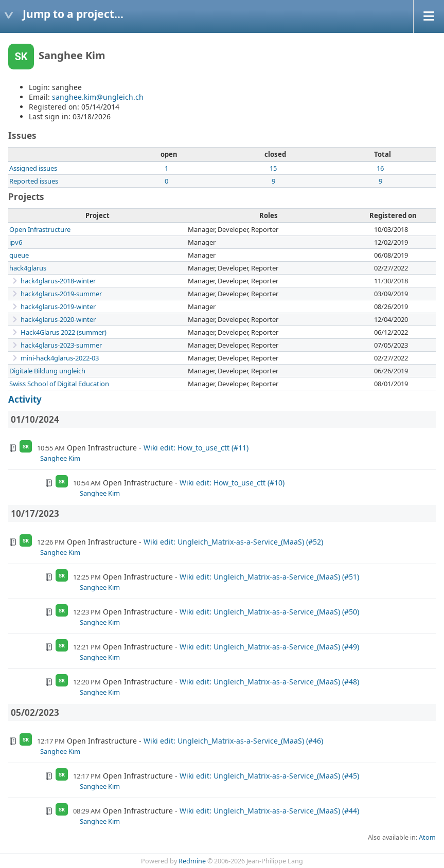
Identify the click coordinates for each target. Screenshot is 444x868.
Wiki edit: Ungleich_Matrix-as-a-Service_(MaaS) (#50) (269, 612)
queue (19, 255)
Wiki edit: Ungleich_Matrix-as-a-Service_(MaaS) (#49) (269, 647)
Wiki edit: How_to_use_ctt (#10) (232, 483)
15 (273, 168)
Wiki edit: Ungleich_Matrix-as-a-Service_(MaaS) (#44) (269, 811)
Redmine (192, 861)
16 (380, 168)
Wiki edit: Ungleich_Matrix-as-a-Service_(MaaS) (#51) (269, 577)
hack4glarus (28, 268)
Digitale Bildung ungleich (47, 371)
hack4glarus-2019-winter (58, 306)
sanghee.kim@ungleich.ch (98, 97)
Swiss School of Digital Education (59, 384)
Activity (25, 399)
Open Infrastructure (40, 229)
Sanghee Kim (60, 458)
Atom (427, 837)
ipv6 (16, 242)
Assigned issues (33, 168)
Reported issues (34, 181)
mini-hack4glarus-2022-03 (60, 358)
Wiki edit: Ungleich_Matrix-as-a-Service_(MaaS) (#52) (233, 542)
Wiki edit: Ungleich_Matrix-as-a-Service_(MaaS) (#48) (269, 682)
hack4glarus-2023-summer (61, 345)
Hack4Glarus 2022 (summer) (64, 332)
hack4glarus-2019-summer (61, 294)
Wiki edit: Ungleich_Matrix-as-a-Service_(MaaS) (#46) (233, 741)
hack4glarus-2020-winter (58, 319)
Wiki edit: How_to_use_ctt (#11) (196, 448)
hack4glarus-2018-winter (58, 281)
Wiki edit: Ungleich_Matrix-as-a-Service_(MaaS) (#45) (269, 776)
